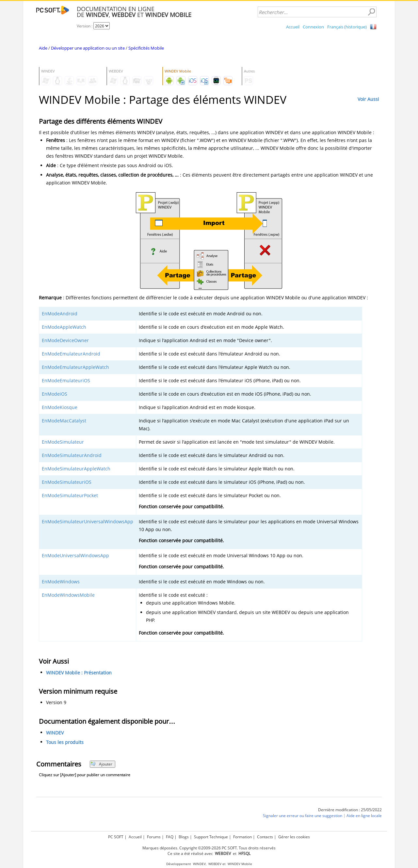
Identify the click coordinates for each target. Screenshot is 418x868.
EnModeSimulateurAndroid (72, 455)
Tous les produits (65, 742)
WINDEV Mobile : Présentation (79, 673)
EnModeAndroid (60, 314)
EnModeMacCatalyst (64, 421)
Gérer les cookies (294, 837)
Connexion (313, 27)
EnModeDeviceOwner (65, 340)
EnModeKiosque (60, 407)
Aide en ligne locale (364, 816)
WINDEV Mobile (240, 864)
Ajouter (101, 764)
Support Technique (211, 837)
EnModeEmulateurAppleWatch (75, 367)
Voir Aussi (368, 99)
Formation (242, 837)
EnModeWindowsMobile (68, 595)
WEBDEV (215, 864)
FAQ (170, 837)
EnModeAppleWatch (64, 327)
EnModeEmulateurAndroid (71, 354)
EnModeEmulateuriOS (66, 380)
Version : (85, 26)
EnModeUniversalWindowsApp (75, 555)
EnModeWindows (61, 582)
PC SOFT (116, 837)
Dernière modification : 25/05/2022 (350, 810)
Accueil (293, 27)
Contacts (265, 837)
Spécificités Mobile (146, 48)
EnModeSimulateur (63, 442)
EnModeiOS (55, 394)
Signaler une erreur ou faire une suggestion (303, 816)
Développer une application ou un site (88, 48)
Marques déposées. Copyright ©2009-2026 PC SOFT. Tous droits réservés (209, 848)
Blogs (184, 837)
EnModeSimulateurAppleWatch (76, 469)
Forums (154, 837)
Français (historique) (347, 27)
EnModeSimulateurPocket (70, 495)
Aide (43, 48)
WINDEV (55, 733)
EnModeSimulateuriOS (67, 482)
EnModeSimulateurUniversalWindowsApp (88, 521)
